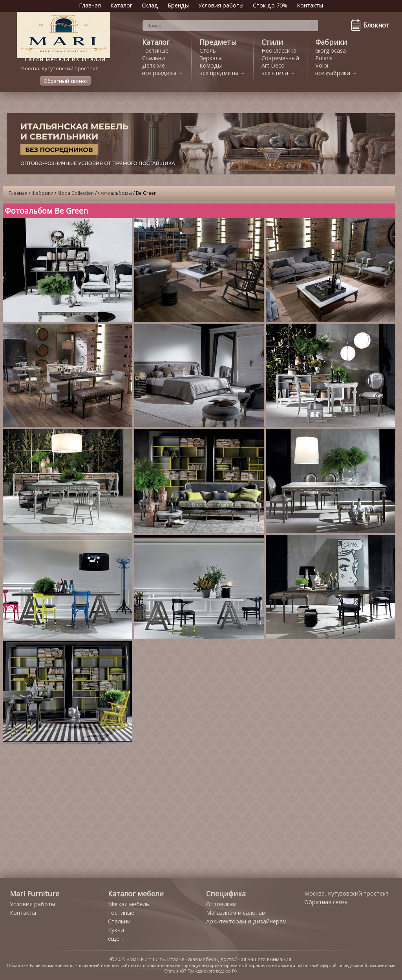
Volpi (322, 65)
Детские (153, 65)
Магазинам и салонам (236, 913)
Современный (280, 58)
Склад (150, 5)
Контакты (310, 5)
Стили (272, 42)
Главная (90, 5)
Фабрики (331, 42)
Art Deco (273, 65)
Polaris (324, 58)
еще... (115, 939)
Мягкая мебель (129, 904)
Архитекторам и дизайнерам (246, 921)
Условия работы (221, 5)
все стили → (278, 73)
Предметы (218, 42)
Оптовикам (221, 904)
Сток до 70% (270, 5)
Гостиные (155, 50)
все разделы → (163, 73)
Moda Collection (76, 193)
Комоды (211, 65)
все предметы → (222, 73)
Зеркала (211, 58)
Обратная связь (326, 902)
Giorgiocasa (331, 50)
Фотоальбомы (115, 193)
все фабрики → (336, 73)
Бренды (178, 5)
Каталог (121, 5)
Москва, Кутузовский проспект (346, 893)
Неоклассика (279, 50)
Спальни (153, 58)
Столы (208, 50)
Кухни (116, 930)
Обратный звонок (66, 81)
